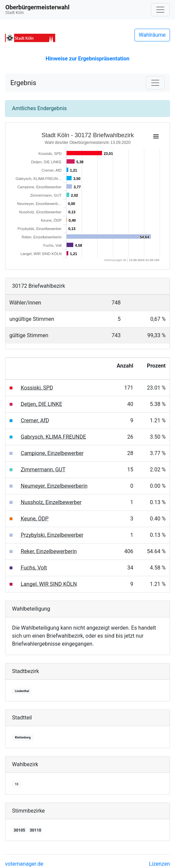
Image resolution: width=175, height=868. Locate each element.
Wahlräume (152, 35)
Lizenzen (159, 864)
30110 (35, 830)
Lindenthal (22, 691)
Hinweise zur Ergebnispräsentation (87, 59)
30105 (19, 830)
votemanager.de (24, 864)
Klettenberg (23, 737)
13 (16, 784)
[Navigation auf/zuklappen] (160, 10)
